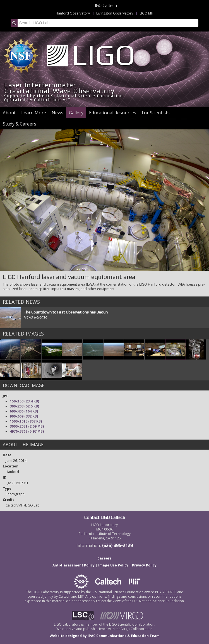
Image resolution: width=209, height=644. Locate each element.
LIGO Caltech (105, 5)
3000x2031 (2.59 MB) (27, 426)
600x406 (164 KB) (24, 411)
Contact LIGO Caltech (105, 518)
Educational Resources (113, 113)
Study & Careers (20, 124)
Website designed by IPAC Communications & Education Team (105, 636)
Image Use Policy (113, 565)
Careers (104, 558)
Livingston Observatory (115, 13)
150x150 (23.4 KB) (24, 401)
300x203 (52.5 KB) (24, 406)
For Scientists (156, 113)
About (9, 113)
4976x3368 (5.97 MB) (27, 431)
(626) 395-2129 (117, 545)
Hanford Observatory (73, 13)
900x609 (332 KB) (24, 416)
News (57, 113)
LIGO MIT (147, 13)
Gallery (76, 113)
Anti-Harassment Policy (74, 565)
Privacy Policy (144, 565)
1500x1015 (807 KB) (26, 421)
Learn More (34, 113)
